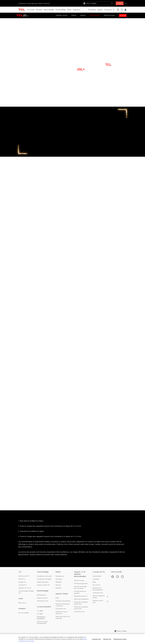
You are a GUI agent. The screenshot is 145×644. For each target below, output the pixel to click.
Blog (94, 582)
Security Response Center (100, 597)
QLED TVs (22, 579)
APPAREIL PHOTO (62, 15)
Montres (58, 585)
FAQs (57, 598)
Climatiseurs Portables (44, 579)
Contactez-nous (61, 609)
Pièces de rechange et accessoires (63, 605)
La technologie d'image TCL (26, 592)
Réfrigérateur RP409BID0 (41, 618)
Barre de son (23, 603)
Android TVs (23, 585)
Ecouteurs (59, 579)
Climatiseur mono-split (44, 576)
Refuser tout (107, 639)
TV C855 (40, 614)
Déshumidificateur (43, 582)
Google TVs (22, 582)
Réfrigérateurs (42, 595)
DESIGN (83, 15)
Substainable (97, 576)
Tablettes (58, 582)
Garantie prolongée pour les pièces (80, 587)
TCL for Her (96, 585)
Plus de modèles (24, 613)
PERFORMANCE (95, 15)
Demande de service (81, 596)
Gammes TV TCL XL (25, 588)
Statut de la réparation (81, 599)
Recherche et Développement (98, 589)
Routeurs (59, 588)
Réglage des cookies (120, 639)
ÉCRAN (74, 15)
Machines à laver (42, 598)
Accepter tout (96, 639)
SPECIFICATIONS (109, 15)
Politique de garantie (81, 584)
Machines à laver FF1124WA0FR (42, 623)
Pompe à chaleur (43, 585)
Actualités (96, 579)
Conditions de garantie (63, 601)
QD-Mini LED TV (24, 576)
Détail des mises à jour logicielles (63, 617)
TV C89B (40, 611)
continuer (120, 3)
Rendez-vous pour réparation (61, 613)
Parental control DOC (100, 601)
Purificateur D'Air (43, 601)
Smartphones (60, 576)
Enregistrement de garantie (80, 592)
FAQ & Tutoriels (79, 581)
